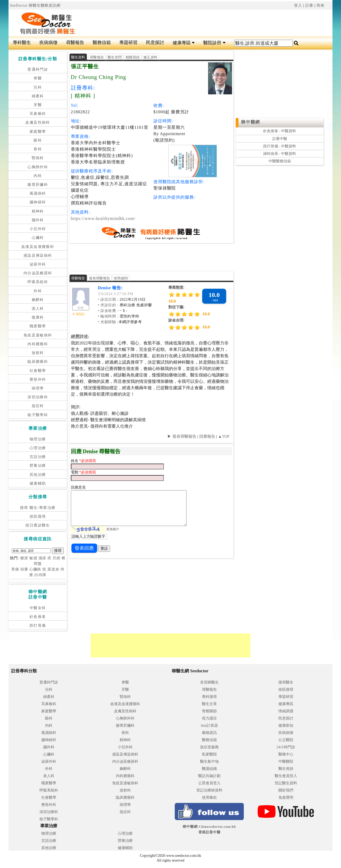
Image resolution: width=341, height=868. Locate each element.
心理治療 (38, 448)
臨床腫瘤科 (38, 362)
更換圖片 (113, 529)
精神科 (38, 211)
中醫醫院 (286, 761)
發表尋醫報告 (100, 278)
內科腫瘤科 (38, 344)
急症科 (38, 406)
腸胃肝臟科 (38, 185)
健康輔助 (38, 483)
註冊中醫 (280, 139)
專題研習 (128, 43)
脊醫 (38, 78)
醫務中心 (286, 754)
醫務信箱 (102, 43)
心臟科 (38, 238)
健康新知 (286, 726)
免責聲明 (286, 797)
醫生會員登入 (286, 776)
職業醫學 (38, 326)
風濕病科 (38, 193)
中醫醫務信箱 (280, 161)
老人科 (38, 309)
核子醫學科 (38, 415)
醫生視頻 (286, 769)
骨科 (38, 149)
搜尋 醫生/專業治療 (38, 508)
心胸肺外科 (38, 167)
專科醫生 (22, 43)
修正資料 (150, 57)
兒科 (38, 87)
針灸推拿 (38, 617)
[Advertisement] (198, 23)
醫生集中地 (209, 761)
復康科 (38, 317)
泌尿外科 (38, 264)
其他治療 (38, 475)
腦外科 (38, 220)
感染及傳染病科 (38, 256)
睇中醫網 (250, 122)
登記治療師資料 (209, 790)
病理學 (38, 388)
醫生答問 (115, 57)
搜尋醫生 (286, 682)
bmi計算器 (209, 726)
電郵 (75, 472)
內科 (38, 176)
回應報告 (207, 436)
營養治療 (38, 466)
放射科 (38, 353)
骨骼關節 (209, 711)
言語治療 (38, 457)
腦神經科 (38, 202)
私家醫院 (209, 754)
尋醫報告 (75, 43)
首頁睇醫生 (209, 682)
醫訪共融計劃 (209, 776)
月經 (56, 558)
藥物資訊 (209, 733)
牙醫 (38, 105)
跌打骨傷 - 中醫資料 (280, 146)
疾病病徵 (48, 43)
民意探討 (155, 43)
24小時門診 (286, 747)
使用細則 (121, 278)
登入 (298, 5)
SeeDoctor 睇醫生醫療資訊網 (35, 5)
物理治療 (38, 439)
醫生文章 (209, 704)
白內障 (40, 575)
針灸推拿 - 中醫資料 (280, 131)
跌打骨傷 (38, 626)
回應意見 (78, 487)
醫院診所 (214, 43)
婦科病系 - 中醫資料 (280, 154)
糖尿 (24, 558)
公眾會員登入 (209, 783)
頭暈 (24, 569)
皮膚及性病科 (38, 122)
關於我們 (286, 790)
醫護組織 (209, 769)
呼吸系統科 (38, 282)
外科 (38, 291)
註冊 (309, 5)
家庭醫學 (38, 132)
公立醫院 (286, 740)
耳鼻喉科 (38, 114)
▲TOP (223, 436)
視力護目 (209, 718)
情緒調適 (286, 711)
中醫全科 (38, 608)
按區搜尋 (38, 517)
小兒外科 (38, 229)
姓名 (75, 461)
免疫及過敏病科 (38, 335)
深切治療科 (38, 397)
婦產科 (38, 96)
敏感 (33, 558)
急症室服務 (209, 747)
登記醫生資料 (286, 783)
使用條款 (209, 797)
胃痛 (15, 569)
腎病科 (38, 158)
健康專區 (184, 43)
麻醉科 (38, 300)
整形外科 (38, 379)
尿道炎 (53, 569)
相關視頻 (133, 57)
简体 (320, 5)
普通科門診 (38, 69)
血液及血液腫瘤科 (38, 247)
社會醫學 (38, 371)
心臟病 (35, 569)
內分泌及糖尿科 (38, 273)
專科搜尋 (209, 697)
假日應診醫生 (38, 525)
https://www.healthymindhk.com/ (103, 218)
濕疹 (42, 558)
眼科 (38, 140)
